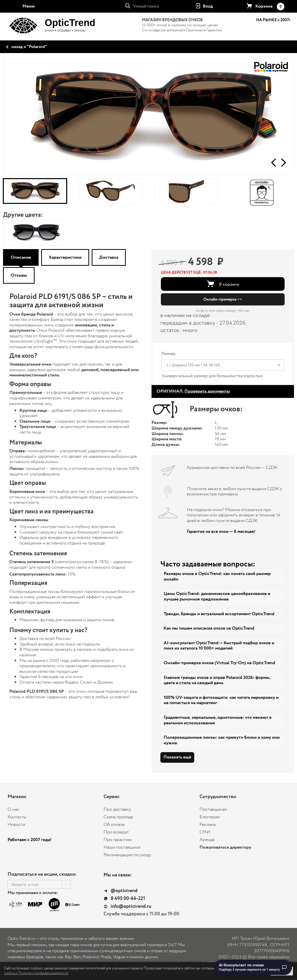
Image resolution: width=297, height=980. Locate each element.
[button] (274, 163)
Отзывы (19, 275)
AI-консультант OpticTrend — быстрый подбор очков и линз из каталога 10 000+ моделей (219, 646)
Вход (208, 6)
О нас (13, 809)
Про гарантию (118, 840)
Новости (16, 825)
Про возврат (116, 832)
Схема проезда (118, 817)
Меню (29, 6)
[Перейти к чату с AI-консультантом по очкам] (253, 967)
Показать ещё (177, 757)
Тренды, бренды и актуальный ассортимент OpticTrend (219, 614)
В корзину (229, 284)
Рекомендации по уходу (127, 855)
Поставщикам (213, 809)
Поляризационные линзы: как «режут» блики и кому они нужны (222, 740)
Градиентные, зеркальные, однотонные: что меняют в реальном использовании (218, 720)
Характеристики (65, 257)
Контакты (17, 817)
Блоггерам (210, 817)
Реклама (208, 825)
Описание (21, 257)
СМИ (205, 832)
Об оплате (114, 825)
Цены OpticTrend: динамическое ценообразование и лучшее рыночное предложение (217, 596)
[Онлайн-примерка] (262, 191)
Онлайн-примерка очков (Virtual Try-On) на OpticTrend (219, 663)
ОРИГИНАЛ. (193, 391)
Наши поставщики (122, 847)
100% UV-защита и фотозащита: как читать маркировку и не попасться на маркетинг (221, 700)
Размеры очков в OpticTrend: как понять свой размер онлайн (217, 577)
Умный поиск (146, 6)
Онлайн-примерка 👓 (223, 300)
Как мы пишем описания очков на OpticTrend (209, 628)
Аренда (207, 840)
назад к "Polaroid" (29, 47)
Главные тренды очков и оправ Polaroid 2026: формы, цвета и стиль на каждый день (217, 680)
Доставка (109, 257)
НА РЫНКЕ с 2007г (273, 20)
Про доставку (117, 809)
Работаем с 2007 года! (30, 840)
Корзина (270, 7)
